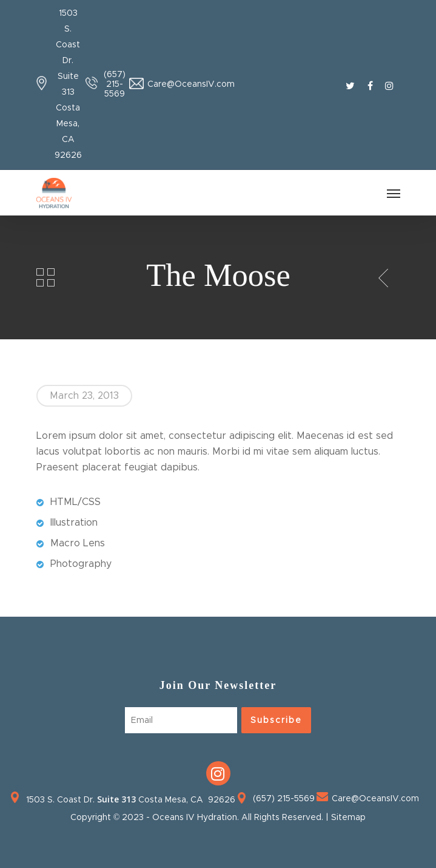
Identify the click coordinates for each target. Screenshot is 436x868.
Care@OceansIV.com (191, 84)
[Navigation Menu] (394, 193)
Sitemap (348, 818)
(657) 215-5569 (115, 84)
